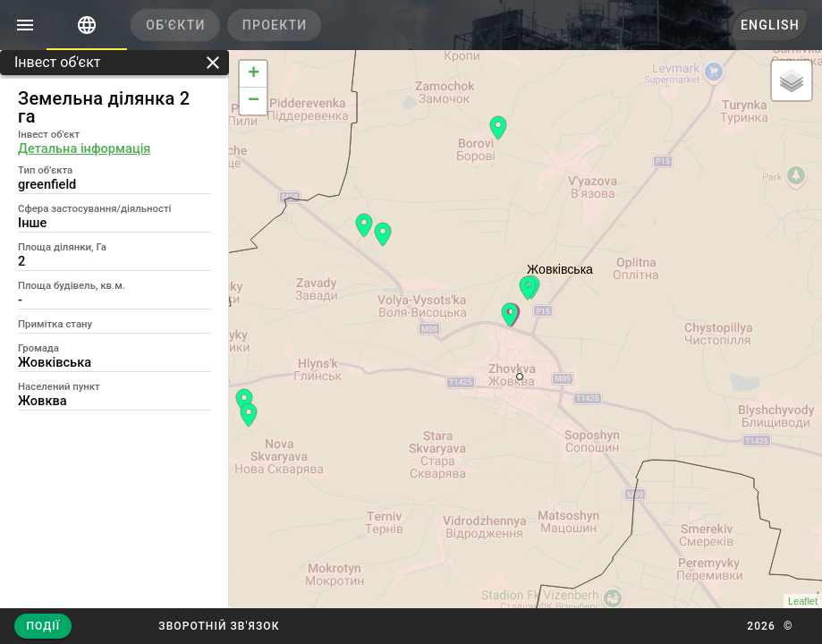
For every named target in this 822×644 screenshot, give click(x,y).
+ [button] (254, 74)
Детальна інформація (84, 148)
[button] (219, 626)
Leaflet (803, 601)
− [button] (254, 101)
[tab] (87, 25)
